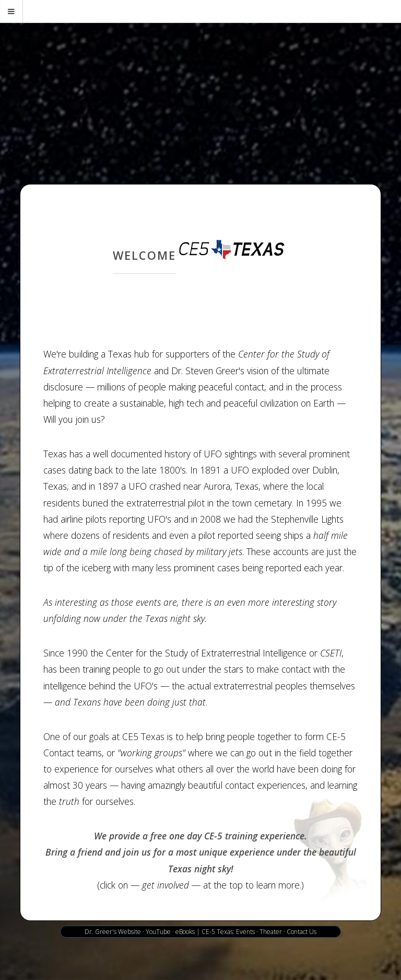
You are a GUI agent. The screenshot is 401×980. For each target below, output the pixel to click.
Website (129, 932)
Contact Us (302, 932)
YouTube (158, 932)
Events (245, 932)
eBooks (185, 932)
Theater (271, 932)
